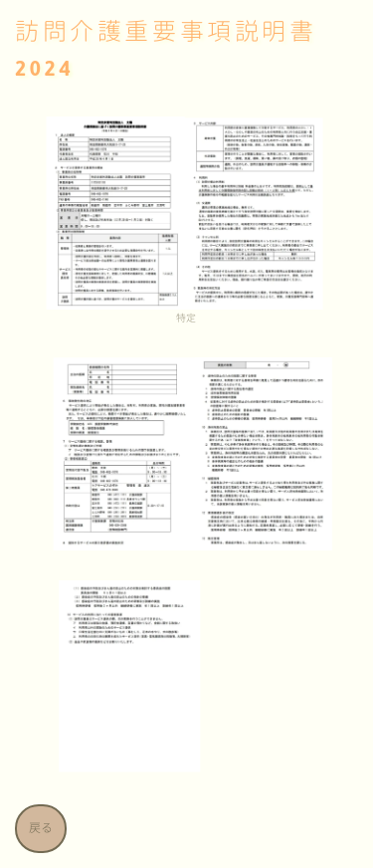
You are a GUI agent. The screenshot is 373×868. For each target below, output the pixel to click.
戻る (41, 829)
